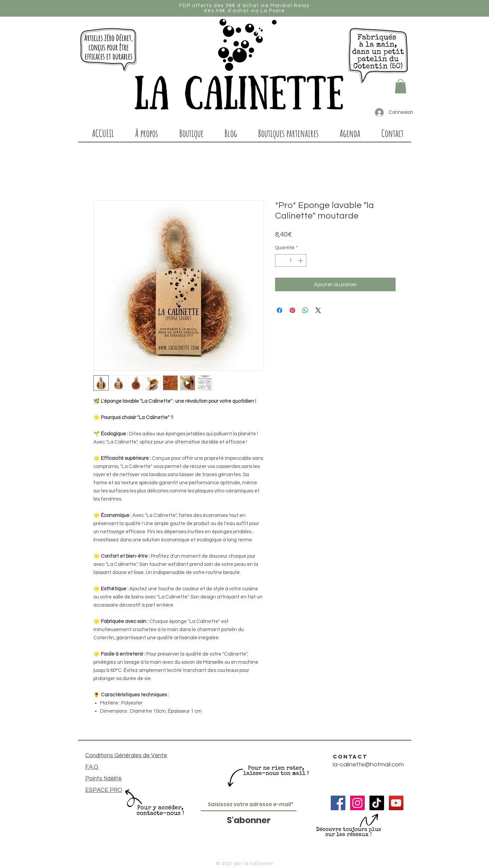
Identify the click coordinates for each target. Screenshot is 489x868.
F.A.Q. (92, 767)
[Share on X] (318, 310)
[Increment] (301, 261)
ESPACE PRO (104, 790)
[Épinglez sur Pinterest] (292, 310)
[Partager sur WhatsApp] (305, 310)
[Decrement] (280, 261)
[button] (401, 86)
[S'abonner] (249, 820)
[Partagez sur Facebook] (279, 310)
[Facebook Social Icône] (338, 803)
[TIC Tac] (377, 803)
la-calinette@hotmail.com (368, 765)
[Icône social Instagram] (357, 803)
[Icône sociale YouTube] (396, 803)
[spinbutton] (291, 261)
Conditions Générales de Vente (126, 756)
